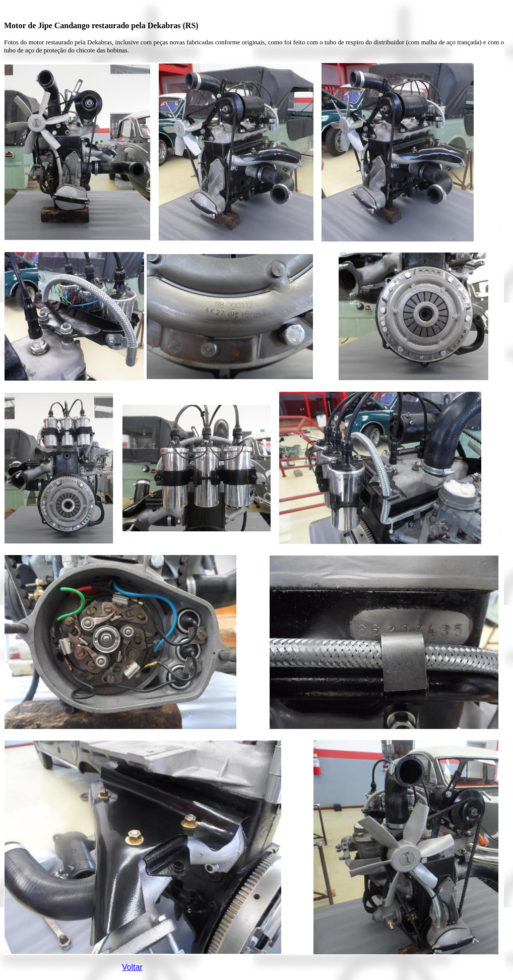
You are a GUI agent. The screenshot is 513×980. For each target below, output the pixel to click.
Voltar (132, 967)
